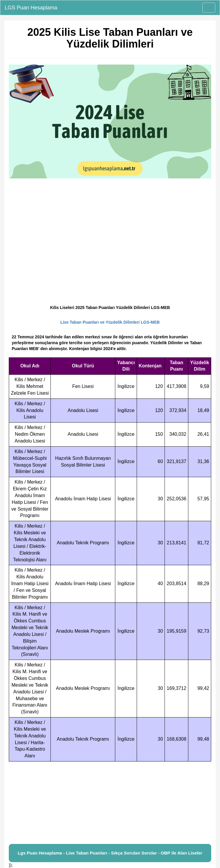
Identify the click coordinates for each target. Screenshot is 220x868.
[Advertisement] (110, 803)
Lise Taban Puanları (87, 853)
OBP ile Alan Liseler (182, 853)
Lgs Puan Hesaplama (40, 853)
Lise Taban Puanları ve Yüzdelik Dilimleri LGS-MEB (110, 322)
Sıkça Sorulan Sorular (134, 853)
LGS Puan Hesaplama (31, 8)
